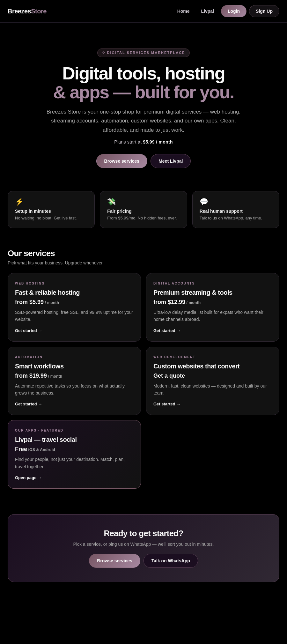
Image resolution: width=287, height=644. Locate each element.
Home (184, 11)
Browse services (122, 161)
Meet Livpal (171, 161)
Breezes (27, 11)
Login (234, 11)
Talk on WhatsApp (171, 561)
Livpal (208, 11)
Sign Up (264, 11)
